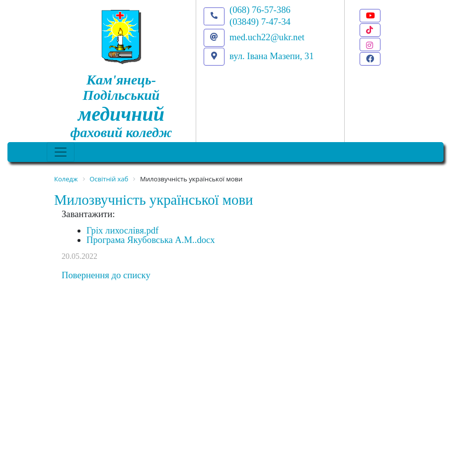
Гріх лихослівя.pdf (122, 230)
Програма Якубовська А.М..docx (151, 240)
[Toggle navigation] (61, 152)
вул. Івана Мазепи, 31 (272, 56)
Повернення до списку (106, 275)
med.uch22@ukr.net (267, 37)
